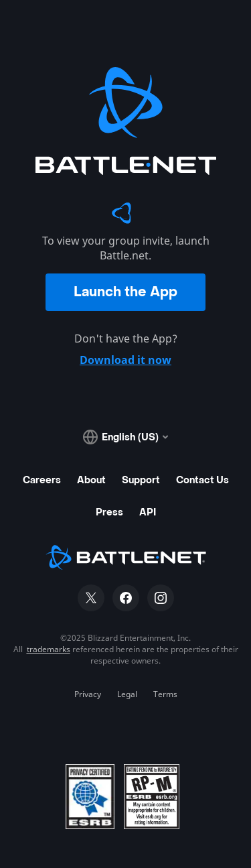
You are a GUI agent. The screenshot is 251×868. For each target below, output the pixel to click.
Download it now (125, 360)
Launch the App (125, 292)
